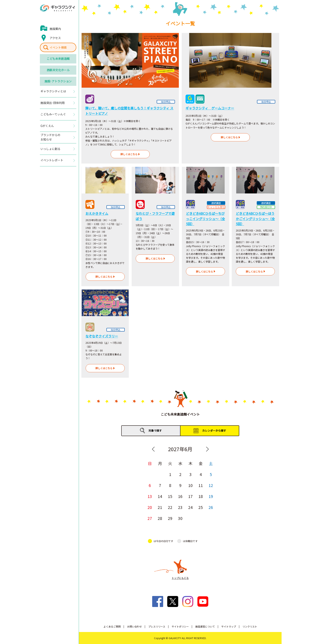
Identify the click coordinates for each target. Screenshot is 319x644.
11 (201, 485)
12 (211, 485)
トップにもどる (180, 578)
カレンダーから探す (214, 431)
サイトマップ (229, 626)
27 (150, 518)
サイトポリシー (180, 626)
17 (190, 496)
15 (170, 496)
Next (207, 449)
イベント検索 (58, 47)
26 (211, 507)
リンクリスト (250, 626)
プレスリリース (157, 626)
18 (201, 496)
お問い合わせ (134, 626)
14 (160, 496)
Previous (153, 449)
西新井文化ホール (58, 70)
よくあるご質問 (112, 626)
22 (170, 507)
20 (150, 507)
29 (170, 518)
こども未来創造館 (58, 59)
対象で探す (155, 431)
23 (180, 507)
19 (211, 496)
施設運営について (205, 626)
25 (201, 507)
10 (190, 485)
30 (180, 518)
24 (190, 507)
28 (160, 518)
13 (150, 496)
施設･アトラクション (58, 81)
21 (160, 507)
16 (180, 496)
